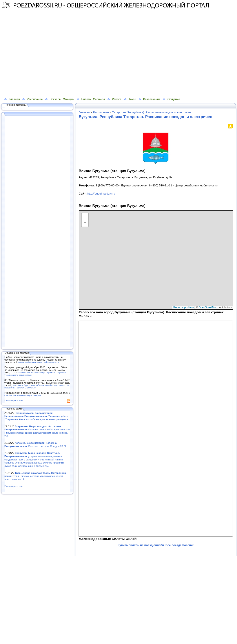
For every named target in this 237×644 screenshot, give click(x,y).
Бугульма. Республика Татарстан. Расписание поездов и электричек (145, 117)
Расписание (35, 99)
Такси (132, 99)
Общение (174, 99)
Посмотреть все (14, 400)
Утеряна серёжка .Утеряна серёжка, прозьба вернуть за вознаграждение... (37, 416)
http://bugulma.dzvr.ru (101, 194)
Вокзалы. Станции (62, 99)
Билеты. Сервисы (93, 99)
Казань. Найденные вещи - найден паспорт (38, 362)
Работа (117, 99)
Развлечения (152, 99)
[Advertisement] (41, 56)
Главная (14, 99)
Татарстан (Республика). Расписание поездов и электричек (152, 112)
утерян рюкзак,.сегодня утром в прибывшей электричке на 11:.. (35, 476)
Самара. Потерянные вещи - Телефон (23, 395)
